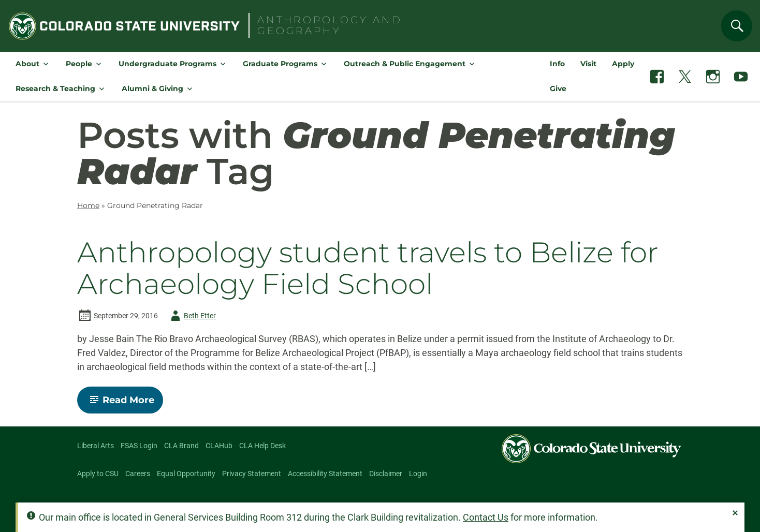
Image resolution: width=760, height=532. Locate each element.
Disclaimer (386, 474)
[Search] (737, 26)
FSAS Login (139, 446)
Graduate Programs (280, 64)
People (79, 64)
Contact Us (486, 517)
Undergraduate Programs (167, 64)
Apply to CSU (98, 474)
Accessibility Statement (325, 474)
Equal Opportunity (186, 474)
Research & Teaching (55, 88)
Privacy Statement (252, 474)
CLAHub (219, 446)
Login (418, 474)
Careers (138, 474)
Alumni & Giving (152, 88)
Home (88, 205)
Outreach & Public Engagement (405, 64)
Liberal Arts (96, 446)
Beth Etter (192, 316)
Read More (125, 404)
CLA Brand (181, 446)
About (27, 64)
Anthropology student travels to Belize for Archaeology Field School (368, 268)
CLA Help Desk (262, 446)
